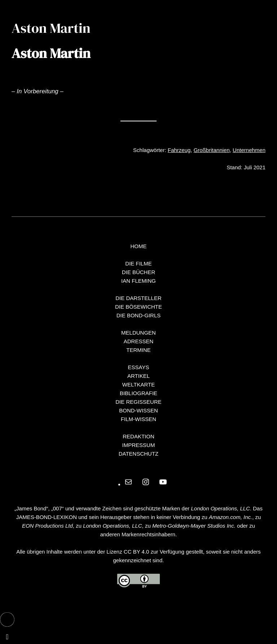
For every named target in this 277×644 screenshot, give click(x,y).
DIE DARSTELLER (138, 298)
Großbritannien (212, 150)
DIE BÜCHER (139, 272)
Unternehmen (249, 150)
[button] (7, 620)
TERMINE (138, 350)
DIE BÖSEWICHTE (138, 307)
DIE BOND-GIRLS (139, 315)
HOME (139, 246)
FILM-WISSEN (138, 419)
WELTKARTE (138, 384)
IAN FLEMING (138, 281)
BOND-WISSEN (138, 410)
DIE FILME (138, 263)
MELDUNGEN (138, 333)
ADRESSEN (139, 341)
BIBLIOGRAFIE (138, 393)
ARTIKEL (138, 376)
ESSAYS (139, 367)
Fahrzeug (179, 150)
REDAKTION (138, 436)
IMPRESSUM (139, 445)
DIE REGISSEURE (138, 402)
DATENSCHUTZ (139, 454)
